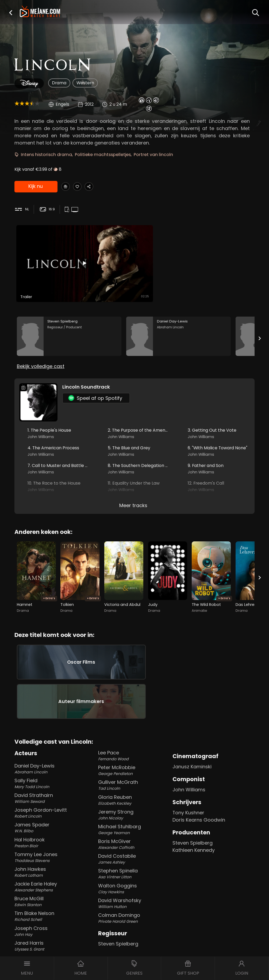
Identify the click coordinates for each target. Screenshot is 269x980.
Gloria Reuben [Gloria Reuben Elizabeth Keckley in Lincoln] (134, 758)
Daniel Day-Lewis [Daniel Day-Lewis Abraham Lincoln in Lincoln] (50, 726)
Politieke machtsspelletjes (103, 155)
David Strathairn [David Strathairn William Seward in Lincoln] (50, 756)
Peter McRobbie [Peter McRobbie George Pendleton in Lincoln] (134, 728)
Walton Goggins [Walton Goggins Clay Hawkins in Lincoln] (134, 846)
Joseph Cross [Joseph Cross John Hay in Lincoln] (50, 889)
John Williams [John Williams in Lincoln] (189, 747)
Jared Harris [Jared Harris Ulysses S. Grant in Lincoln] (50, 904)
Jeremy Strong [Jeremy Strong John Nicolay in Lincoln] (134, 772)
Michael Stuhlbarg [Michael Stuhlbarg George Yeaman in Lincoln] (134, 787)
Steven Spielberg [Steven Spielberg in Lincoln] (118, 901)
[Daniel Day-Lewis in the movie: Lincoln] (178, 312)
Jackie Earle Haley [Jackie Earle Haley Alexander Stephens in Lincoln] (50, 844)
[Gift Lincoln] (67, 187)
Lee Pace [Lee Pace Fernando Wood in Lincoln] (134, 713)
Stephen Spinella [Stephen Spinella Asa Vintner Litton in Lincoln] (134, 831)
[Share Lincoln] (99, 187)
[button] (11, 13)
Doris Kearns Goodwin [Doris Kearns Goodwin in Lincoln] (199, 778)
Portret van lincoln (153, 155)
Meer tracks (133, 486)
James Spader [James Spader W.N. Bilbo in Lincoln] (50, 785)
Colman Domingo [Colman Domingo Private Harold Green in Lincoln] (134, 876)
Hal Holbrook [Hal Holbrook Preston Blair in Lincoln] (50, 800)
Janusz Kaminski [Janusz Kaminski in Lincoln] (192, 724)
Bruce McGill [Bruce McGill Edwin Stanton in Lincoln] (50, 859)
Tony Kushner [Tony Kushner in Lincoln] (188, 770)
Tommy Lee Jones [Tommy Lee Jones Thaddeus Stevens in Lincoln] (50, 815)
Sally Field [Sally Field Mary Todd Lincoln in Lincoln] (50, 741)
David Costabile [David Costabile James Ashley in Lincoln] (134, 817)
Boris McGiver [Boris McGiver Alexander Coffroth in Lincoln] (134, 802)
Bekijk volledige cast (41, 346)
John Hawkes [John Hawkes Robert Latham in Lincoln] (50, 830)
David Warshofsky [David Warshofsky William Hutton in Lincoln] (134, 861)
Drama (59, 83)
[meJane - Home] (40, 12)
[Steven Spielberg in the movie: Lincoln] (69, 312)
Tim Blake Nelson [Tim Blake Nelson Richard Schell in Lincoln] (50, 874)
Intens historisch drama (46, 155)
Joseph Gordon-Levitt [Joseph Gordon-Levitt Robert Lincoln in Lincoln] (50, 771)
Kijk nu (35, 187)
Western (85, 83)
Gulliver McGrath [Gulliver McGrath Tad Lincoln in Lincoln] (134, 743)
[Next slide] (260, 314)
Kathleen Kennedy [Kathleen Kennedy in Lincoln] (194, 808)
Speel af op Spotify (95, 378)
